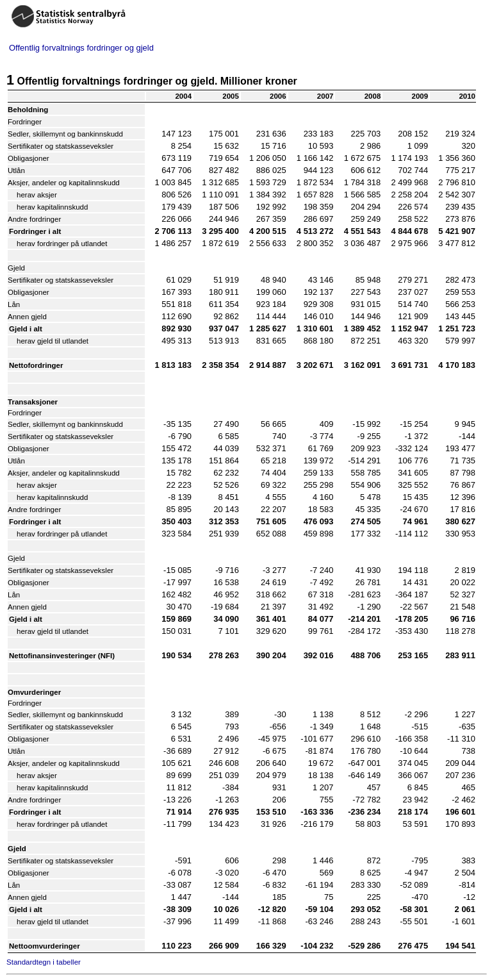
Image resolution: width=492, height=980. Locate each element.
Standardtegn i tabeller (44, 962)
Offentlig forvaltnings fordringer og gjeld (81, 48)
